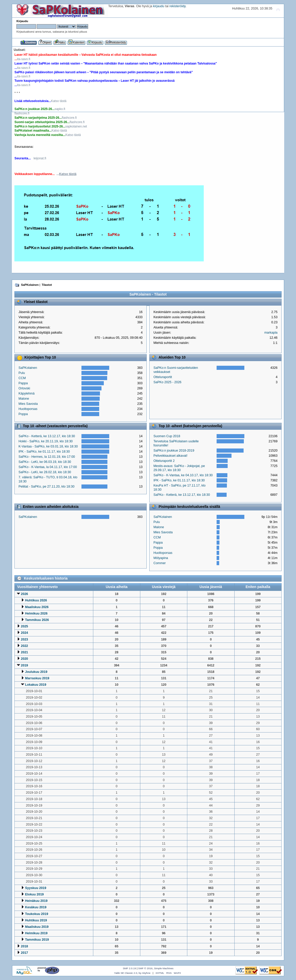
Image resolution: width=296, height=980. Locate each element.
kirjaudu (159, 6)
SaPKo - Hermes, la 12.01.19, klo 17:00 (47, 457)
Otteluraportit (163, 377)
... (67, 174)
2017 (24, 953)
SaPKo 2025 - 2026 (167, 382)
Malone (24, 399)
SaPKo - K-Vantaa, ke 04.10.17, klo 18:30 (183, 475)
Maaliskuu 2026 (37, 607)
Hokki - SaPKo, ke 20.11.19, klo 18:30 (46, 441)
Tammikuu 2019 (37, 940)
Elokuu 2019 (35, 894)
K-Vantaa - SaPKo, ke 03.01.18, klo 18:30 (48, 446)
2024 (24, 633)
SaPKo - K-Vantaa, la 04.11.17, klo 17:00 (48, 467)
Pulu (22, 373)
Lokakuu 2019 (36, 685)
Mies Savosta (28, 404)
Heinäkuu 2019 (36, 901)
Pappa (23, 383)
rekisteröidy (177, 6)
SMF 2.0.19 (129, 968)
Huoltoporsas (28, 409)
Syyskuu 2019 (36, 888)
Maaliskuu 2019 (37, 927)
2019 (24, 665)
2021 (24, 652)
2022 (24, 646)
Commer (160, 563)
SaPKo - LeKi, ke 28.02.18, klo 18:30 (45, 472)
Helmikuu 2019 (36, 933)
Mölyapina (161, 558)
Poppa (23, 414)
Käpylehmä (26, 393)
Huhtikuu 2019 (36, 920)
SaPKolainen (28, 368)
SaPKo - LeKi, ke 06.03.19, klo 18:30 (45, 462)
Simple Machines (164, 968)
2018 (24, 946)
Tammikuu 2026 (37, 620)
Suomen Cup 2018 (167, 436)
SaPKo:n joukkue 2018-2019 (174, 451)
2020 (24, 659)
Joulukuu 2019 (36, 672)
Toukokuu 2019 (37, 914)
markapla (271, 333)
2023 (24, 639)
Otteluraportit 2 (164, 461)
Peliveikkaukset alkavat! (170, 456)
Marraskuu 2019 (37, 678)
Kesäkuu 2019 (36, 907)
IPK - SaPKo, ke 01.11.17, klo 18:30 (44, 452)
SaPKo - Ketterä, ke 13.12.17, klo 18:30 (47, 436)
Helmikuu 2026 (36, 613)
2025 (24, 626)
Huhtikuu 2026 (36, 600)
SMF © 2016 (145, 968)
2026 (24, 594)
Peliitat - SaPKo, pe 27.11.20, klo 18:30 (47, 487)
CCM (22, 378)
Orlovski (24, 388)
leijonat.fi (40, 158)
